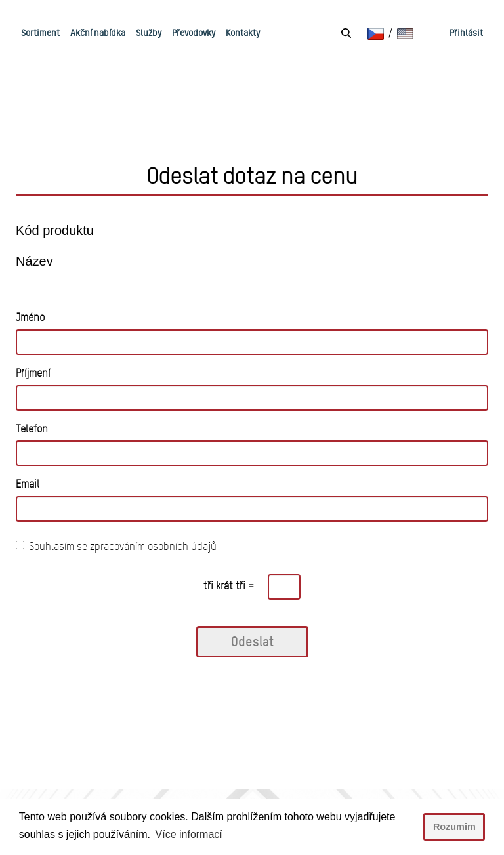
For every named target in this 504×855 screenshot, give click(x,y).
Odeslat (252, 641)
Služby (149, 32)
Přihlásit (466, 32)
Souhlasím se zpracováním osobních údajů (116, 546)
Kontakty (243, 32)
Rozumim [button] (454, 827)
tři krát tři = (229, 586)
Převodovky (194, 32)
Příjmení (33, 373)
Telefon (32, 429)
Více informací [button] (189, 834)
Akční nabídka (98, 32)
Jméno (30, 317)
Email (28, 484)
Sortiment (40, 32)
